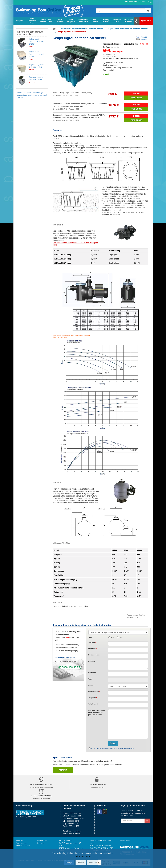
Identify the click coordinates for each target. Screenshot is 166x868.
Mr (121, 638)
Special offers (146, 21)
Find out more (83, 856)
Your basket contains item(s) (139, 1)
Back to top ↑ (125, 841)
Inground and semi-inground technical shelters (128, 29)
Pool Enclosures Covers (32, 21)
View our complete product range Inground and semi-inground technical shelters (32, 95)
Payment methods (23, 846)
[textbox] (128, 674)
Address (92, 661)
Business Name (94, 655)
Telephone (93, 698)
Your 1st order (21, 843)
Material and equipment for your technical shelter (82, 29)
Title (90, 637)
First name (93, 649)
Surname (92, 642)
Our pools (20, 21)
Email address (94, 691)
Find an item (42, 841)
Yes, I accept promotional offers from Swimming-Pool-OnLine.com (113, 748)
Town (90, 679)
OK (147, 821)
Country (91, 685)
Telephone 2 (93, 704)
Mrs (113, 638)
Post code (92, 673)
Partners (41, 843)
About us (19, 841)
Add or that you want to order (97, 713)
